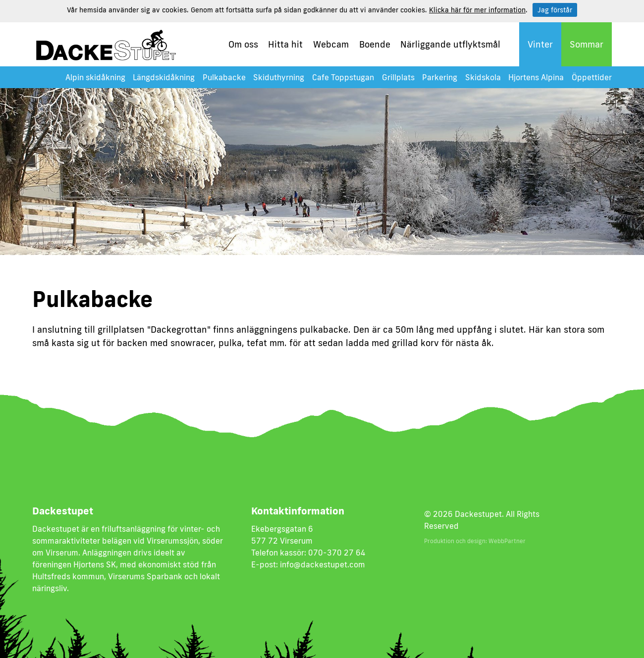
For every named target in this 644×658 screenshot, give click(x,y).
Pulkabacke (224, 77)
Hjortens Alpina (536, 77)
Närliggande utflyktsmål (450, 44)
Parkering (440, 77)
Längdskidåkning (164, 77)
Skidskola (483, 77)
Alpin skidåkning (95, 77)
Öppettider (592, 77)
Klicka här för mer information (477, 10)
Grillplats (398, 77)
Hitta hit (285, 44)
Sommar (587, 44)
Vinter (540, 44)
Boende (375, 44)
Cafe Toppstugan (343, 77)
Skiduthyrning (279, 77)
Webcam (331, 44)
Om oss (243, 44)
